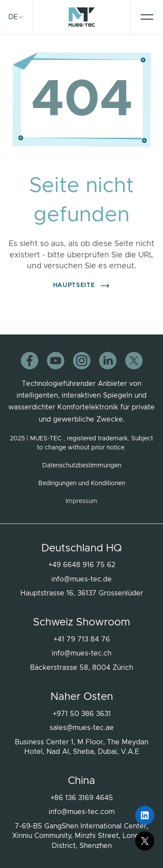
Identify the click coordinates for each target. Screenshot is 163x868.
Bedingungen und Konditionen (82, 483)
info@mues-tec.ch (81, 653)
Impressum (81, 501)
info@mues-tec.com (82, 812)
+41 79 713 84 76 (82, 639)
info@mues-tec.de (81, 579)
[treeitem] (16, 17)
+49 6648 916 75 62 (82, 565)
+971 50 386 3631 (82, 714)
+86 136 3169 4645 (82, 798)
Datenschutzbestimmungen (82, 466)
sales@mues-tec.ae (82, 728)
